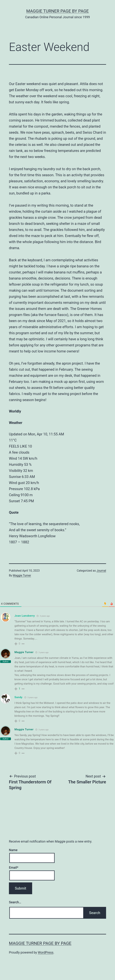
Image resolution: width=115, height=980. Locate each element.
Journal (101, 571)
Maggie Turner (22, 575)
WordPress (46, 952)
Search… (15, 902)
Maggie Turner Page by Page (57, 11)
